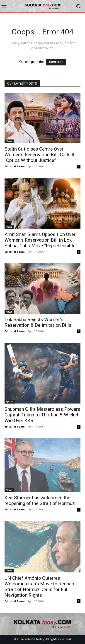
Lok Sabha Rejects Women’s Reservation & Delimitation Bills (38, 322)
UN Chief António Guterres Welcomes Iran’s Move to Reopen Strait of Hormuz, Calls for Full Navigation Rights (39, 587)
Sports (10, 401)
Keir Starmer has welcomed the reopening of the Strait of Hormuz (40, 501)
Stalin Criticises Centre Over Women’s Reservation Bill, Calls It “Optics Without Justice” (40, 155)
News (9, 141)
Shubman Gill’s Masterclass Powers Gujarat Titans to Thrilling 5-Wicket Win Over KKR (42, 415)
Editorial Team (15, 166)
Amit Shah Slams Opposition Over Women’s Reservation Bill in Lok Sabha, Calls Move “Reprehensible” (41, 240)
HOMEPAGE (56, 62)
